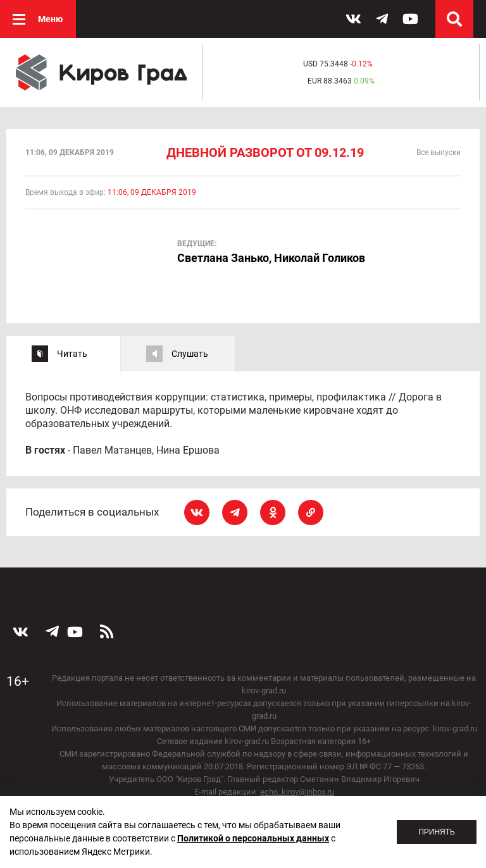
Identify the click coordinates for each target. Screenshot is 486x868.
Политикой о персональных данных (253, 838)
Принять (437, 832)
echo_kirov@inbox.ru (297, 792)
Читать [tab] (72, 354)
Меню (50, 19)
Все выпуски (439, 152)
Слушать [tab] (190, 354)
